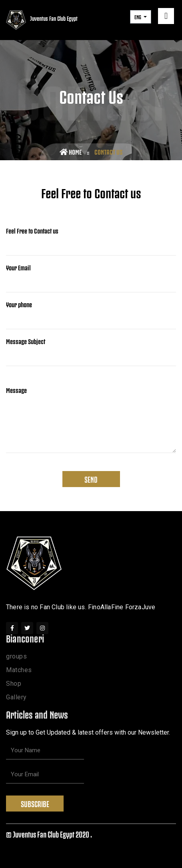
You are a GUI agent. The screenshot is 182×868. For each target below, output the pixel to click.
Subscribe (35, 804)
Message (16, 390)
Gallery (16, 697)
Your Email (18, 267)
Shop (14, 684)
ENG (138, 17)
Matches (19, 670)
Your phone (19, 304)
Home (71, 151)
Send (91, 479)
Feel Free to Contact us (32, 230)
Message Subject (26, 341)
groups (16, 656)
